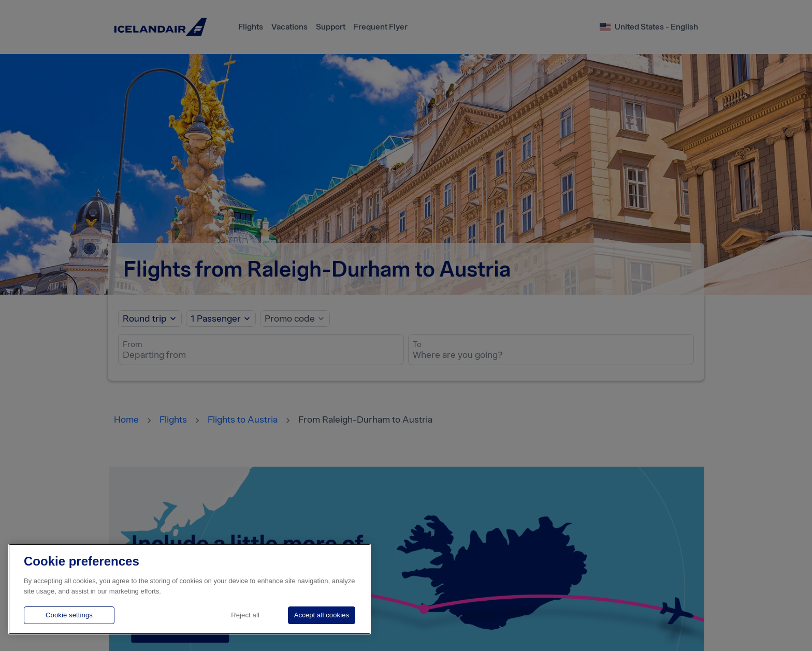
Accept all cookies (322, 615)
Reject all (245, 615)
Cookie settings (69, 615)
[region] (190, 589)
